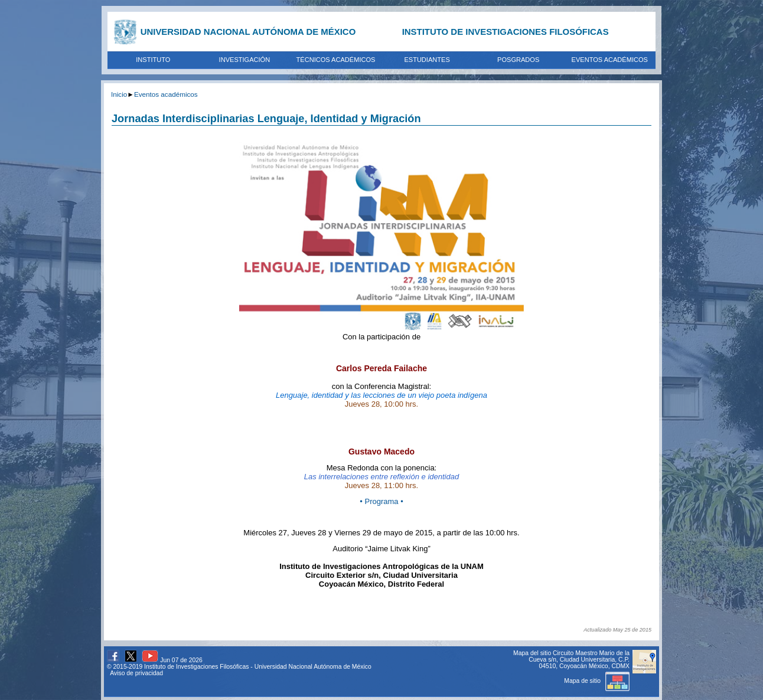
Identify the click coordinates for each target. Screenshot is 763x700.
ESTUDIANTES (427, 60)
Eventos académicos (166, 94)
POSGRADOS (518, 60)
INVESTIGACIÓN (245, 60)
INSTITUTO (153, 60)
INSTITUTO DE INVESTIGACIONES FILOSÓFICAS (506, 32)
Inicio (119, 94)
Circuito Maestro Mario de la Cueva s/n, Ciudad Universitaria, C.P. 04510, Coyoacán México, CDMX (579, 660)
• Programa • (381, 501)
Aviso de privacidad (136, 673)
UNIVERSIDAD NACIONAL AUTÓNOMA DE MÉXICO (248, 32)
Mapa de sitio (597, 681)
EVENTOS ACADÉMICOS (610, 60)
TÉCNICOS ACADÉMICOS (336, 60)
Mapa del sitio (532, 653)
